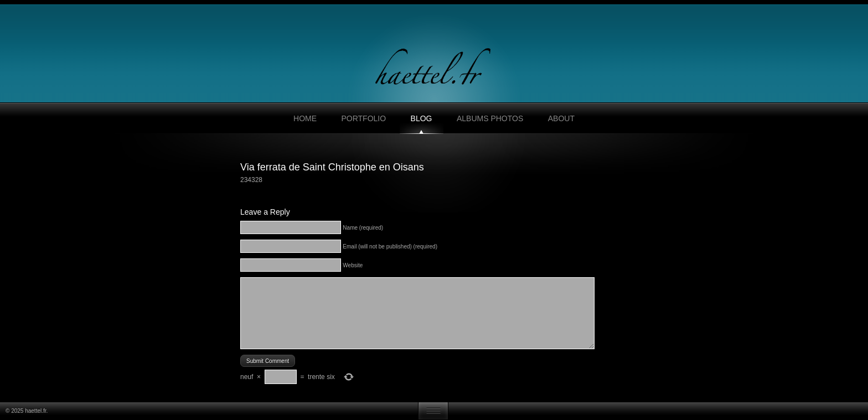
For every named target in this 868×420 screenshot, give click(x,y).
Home (305, 118)
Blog (422, 118)
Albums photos (490, 118)
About (561, 118)
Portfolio (363, 118)
